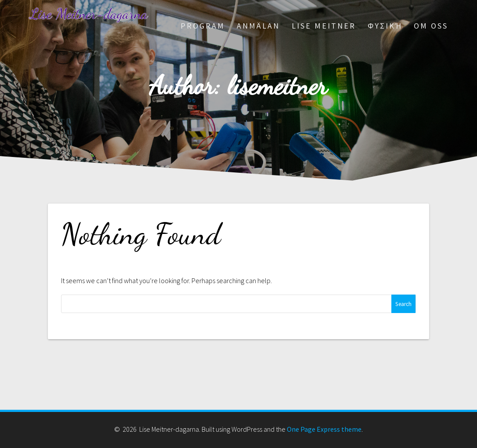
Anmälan (258, 26)
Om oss (431, 26)
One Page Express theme (324, 429)
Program (203, 26)
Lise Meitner (324, 26)
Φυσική (385, 26)
